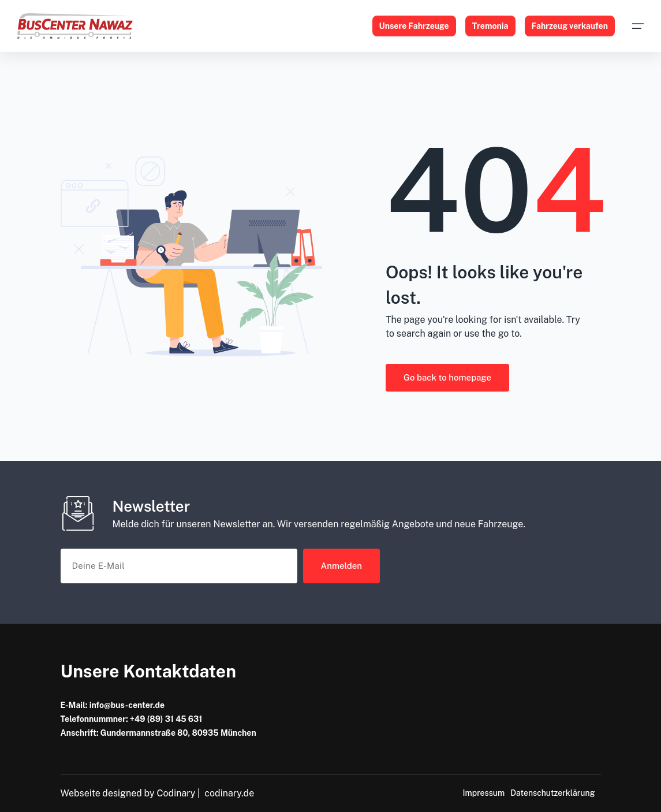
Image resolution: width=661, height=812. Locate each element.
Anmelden (342, 566)
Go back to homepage (447, 377)
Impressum (483, 793)
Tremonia (490, 26)
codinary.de (229, 793)
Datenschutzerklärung (552, 793)
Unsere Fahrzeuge (414, 26)
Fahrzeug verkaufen (570, 26)
